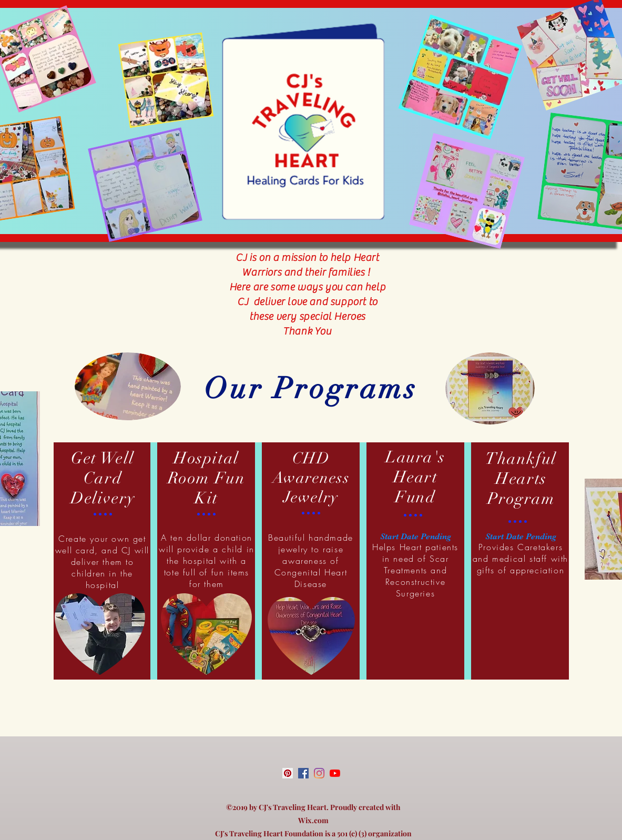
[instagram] (319, 773)
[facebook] (303, 773)
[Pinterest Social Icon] (288, 773)
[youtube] (335, 773)
